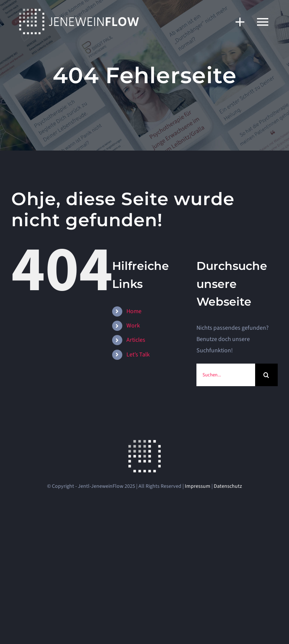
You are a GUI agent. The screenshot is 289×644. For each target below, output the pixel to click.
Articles (136, 340)
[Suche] (266, 375)
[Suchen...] (226, 375)
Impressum (198, 486)
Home (134, 311)
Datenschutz (228, 486)
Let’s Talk (138, 355)
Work (133, 326)
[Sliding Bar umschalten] (236, 22)
